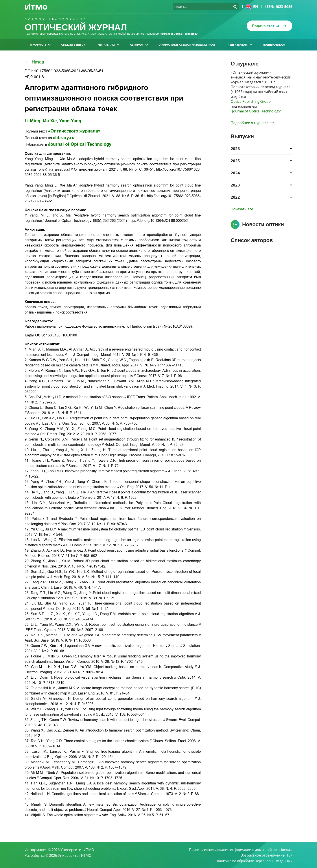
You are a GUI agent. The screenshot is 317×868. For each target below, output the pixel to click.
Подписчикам (274, 45)
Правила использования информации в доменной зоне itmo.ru (238, 849)
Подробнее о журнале (252, 123)
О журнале (40, 45)
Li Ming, (33, 121)
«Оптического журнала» (74, 131)
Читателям (109, 45)
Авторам (139, 45)
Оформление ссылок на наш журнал (187, 45)
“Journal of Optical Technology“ (180, 34)
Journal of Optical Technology (80, 144)
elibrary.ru (64, 138)
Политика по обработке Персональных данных (252, 861)
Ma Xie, (50, 121)
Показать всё (242, 209)
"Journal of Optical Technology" (256, 111)
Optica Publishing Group (251, 101)
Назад (34, 62)
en (252, 7)
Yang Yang (70, 121)
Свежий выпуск (73, 45)
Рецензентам (240, 45)
